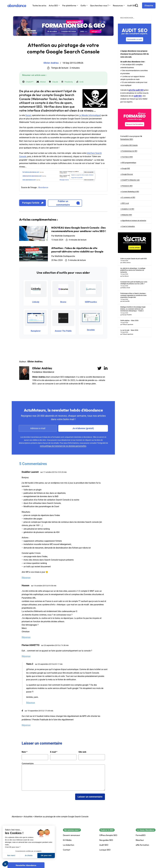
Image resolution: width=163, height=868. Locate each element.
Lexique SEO (105, 850)
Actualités (28, 817)
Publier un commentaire (68, 203)
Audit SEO (132, 5)
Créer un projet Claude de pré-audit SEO (134, 259)
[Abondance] (17, 5)
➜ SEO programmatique (128, 163)
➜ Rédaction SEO (126, 215)
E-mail (54, 752)
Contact (67, 850)
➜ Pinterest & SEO (126, 186)
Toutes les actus (39, 5)
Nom (24, 752)
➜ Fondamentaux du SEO (129, 151)
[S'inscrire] (149, 5)
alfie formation (142, 845)
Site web (82, 752)
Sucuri (28, 115)
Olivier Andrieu (42, 368)
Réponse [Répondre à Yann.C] (31, 703)
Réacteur (140, 840)
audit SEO (138, 96)
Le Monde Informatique (90, 115)
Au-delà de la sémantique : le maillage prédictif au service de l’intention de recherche (133, 270)
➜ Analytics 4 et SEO (127, 209)
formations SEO (127, 139)
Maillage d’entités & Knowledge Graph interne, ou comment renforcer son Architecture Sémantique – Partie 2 (133, 309)
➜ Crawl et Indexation (128, 226)
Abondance (43, 187)
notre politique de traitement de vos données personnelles (63, 446)
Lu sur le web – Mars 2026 (129, 330)
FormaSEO (141, 835)
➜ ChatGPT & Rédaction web (130, 180)
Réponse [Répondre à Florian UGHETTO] (26, 656)
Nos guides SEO (106, 840)
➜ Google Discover (127, 174)
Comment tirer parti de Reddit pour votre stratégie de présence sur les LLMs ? (134, 283)
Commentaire (28, 763)
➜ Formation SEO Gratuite (129, 145)
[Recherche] (137, 5)
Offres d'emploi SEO (108, 835)
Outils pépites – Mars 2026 (129, 321)
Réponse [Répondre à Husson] (26, 637)
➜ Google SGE (125, 168)
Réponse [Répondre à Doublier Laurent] (26, 577)
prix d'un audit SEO (136, 90)
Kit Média (67, 840)
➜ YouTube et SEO (127, 157)
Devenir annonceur (72, 835)
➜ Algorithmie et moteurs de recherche (133, 221)
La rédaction (69, 845)
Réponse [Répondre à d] (26, 725)
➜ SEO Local (125, 203)
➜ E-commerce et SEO (128, 197)
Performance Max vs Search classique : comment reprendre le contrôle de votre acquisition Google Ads (133, 295)
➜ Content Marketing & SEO (130, 192)
